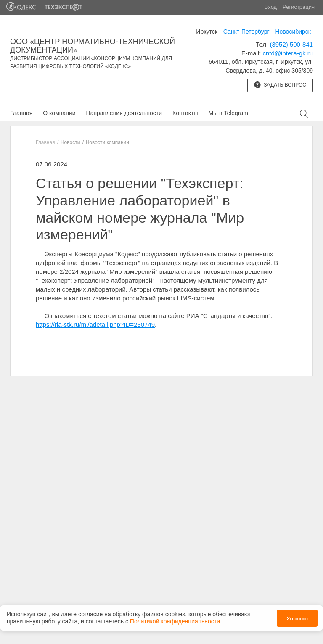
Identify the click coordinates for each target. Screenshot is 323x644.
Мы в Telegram (228, 113)
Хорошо (297, 619)
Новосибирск (293, 32)
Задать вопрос (280, 85)
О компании (59, 113)
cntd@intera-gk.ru (288, 53)
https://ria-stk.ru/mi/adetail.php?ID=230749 (95, 325)
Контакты (185, 113)
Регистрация (299, 7)
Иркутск (207, 32)
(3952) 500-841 (291, 44)
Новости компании (107, 142)
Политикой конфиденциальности (175, 621)
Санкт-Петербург (246, 32)
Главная (21, 113)
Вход (271, 7)
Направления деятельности (124, 113)
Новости (70, 142)
